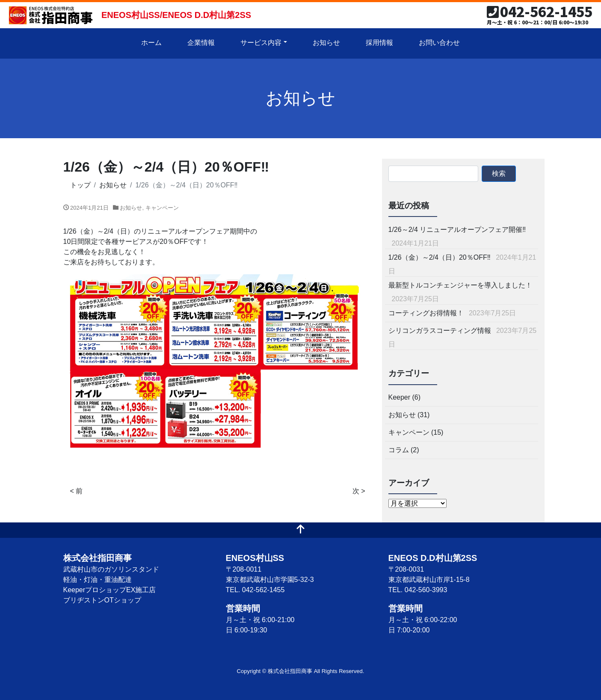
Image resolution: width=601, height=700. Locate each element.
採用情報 (379, 43)
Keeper (400, 397)
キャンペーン (162, 208)
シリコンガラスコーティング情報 (440, 331)
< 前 (77, 491)
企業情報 (201, 43)
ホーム (151, 43)
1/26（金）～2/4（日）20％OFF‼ (440, 257)
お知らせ (326, 43)
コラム (399, 450)
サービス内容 (261, 43)
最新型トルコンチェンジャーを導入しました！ (460, 285)
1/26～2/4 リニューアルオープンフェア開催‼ (457, 230)
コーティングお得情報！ (426, 313)
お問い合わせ (439, 43)
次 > (359, 491)
